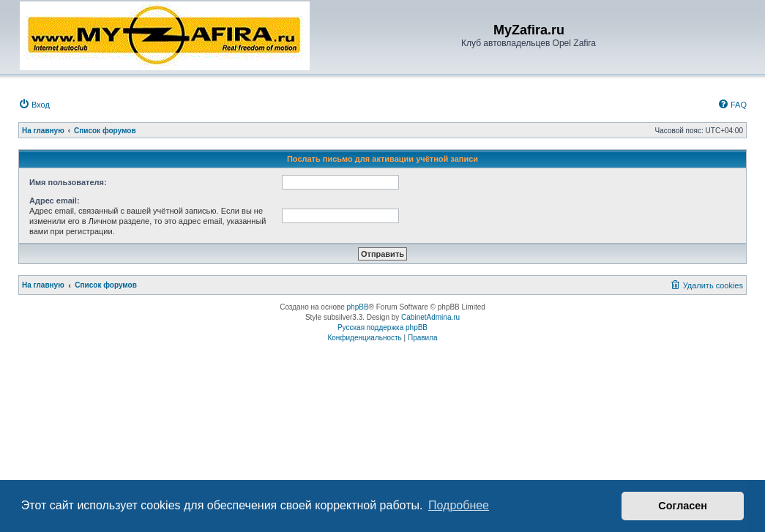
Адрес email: (55, 201)
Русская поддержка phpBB (382, 327)
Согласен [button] (683, 506)
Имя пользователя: (68, 182)
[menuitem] (34, 105)
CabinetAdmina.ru (430, 317)
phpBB (358, 307)
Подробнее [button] (459, 505)
